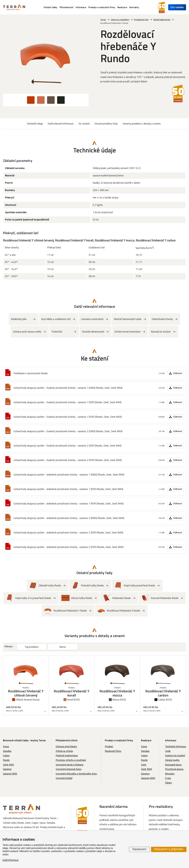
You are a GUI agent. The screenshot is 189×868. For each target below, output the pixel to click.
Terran (103, 20)
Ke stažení (84, 124)
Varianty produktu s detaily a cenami (142, 124)
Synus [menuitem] (6, 746)
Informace (171, 740)
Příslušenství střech (67, 740)
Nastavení (139, 849)
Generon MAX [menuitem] (10, 774)
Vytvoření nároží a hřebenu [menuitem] (70, 765)
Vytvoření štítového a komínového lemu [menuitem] (76, 774)
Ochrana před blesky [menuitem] (66, 746)
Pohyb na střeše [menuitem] (64, 751)
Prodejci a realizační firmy (119, 740)
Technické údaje (35, 124)
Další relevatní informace (61, 124)
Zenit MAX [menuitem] (8, 765)
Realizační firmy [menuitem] (113, 751)
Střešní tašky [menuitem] (50, 7)
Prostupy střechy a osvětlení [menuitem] (71, 760)
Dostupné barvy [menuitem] (173, 765)
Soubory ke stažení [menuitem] (175, 755)
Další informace (11, 860)
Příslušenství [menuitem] (67, 7)
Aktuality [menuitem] (170, 774)
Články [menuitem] (168, 783)
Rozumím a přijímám (169, 849)
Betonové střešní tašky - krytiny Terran (24, 740)
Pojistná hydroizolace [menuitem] (67, 755)
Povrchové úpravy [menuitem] (174, 769)
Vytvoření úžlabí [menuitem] (64, 778)
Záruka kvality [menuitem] (172, 760)
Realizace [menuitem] (122, 7)
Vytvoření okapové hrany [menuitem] (69, 769)
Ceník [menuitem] (168, 751)
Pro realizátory (161, 806)
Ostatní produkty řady (106, 124)
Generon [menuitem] (7, 769)
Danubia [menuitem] (7, 751)
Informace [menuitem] (81, 7)
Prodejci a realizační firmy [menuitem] (102, 7)
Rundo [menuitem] (6, 760)
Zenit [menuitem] (144, 765)
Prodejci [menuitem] (109, 746)
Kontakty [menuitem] (134, 7)
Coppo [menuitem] (6, 755)
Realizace (146, 740)
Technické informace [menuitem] (176, 746)
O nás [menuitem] (168, 778)
